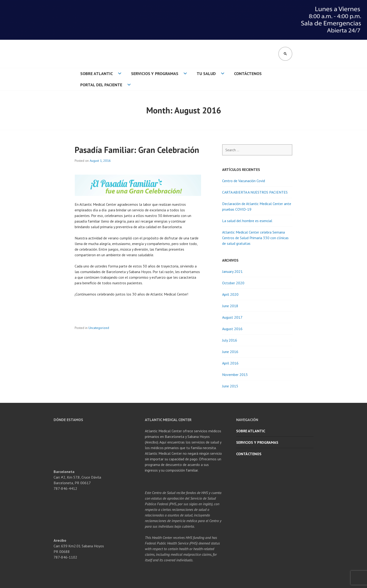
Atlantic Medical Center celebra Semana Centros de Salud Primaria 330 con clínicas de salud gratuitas (255, 238)
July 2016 (230, 340)
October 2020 (233, 283)
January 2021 (232, 271)
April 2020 (230, 294)
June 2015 (230, 386)
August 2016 (232, 329)
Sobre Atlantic (97, 74)
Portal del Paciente (101, 85)
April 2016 (230, 363)
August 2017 (232, 317)
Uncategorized (99, 328)
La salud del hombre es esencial (247, 221)
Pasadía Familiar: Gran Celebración (137, 150)
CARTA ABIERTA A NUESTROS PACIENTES (255, 192)
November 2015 (235, 375)
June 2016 (230, 352)
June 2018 (230, 306)
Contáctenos (248, 74)
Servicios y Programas (155, 74)
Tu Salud (206, 74)
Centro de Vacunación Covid (244, 181)
